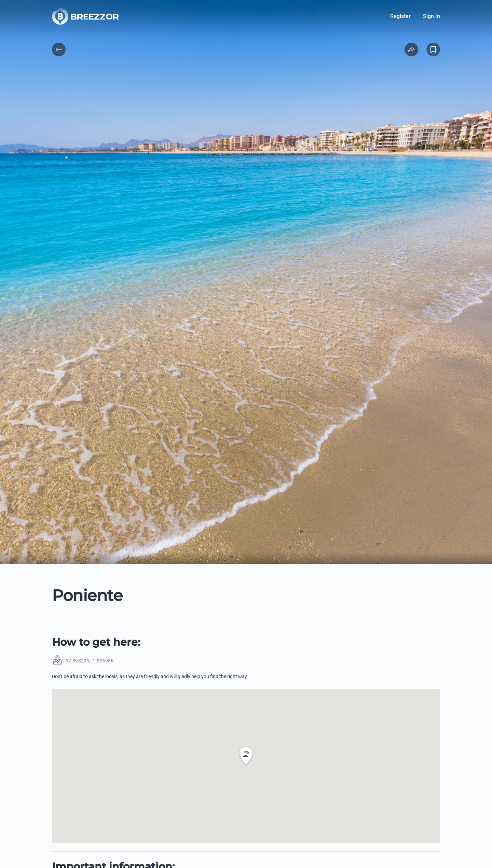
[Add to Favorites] (433, 50)
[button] (246, 756)
